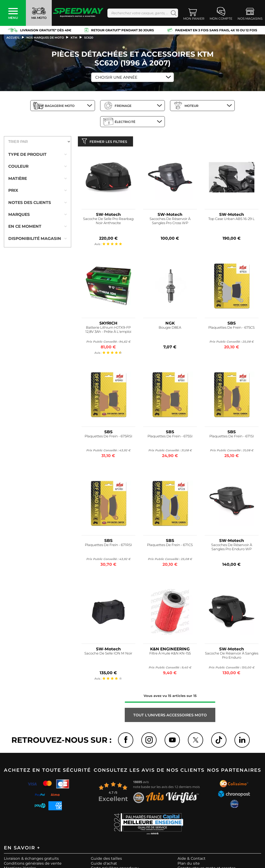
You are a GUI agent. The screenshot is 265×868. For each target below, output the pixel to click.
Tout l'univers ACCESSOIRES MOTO (170, 716)
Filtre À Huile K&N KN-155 (170, 655)
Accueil (13, 38)
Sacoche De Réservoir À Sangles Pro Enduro (232, 657)
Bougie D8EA (170, 329)
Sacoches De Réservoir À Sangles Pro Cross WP (170, 222)
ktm (74, 38)
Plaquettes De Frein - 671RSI (108, 546)
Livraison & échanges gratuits (31, 860)
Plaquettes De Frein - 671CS (170, 546)
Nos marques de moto (45, 38)
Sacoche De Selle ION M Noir (108, 655)
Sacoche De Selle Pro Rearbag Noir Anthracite (108, 222)
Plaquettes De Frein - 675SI (170, 437)
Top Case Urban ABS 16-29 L (231, 220)
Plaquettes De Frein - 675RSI (108, 437)
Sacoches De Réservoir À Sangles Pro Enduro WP (232, 548)
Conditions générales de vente (33, 865)
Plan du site (189, 865)
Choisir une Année (116, 77)
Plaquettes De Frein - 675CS (231, 329)
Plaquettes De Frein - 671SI (232, 437)
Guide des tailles (106, 860)
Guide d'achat (104, 865)
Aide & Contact (192, 860)
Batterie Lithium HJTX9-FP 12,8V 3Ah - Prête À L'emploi (108, 331)
